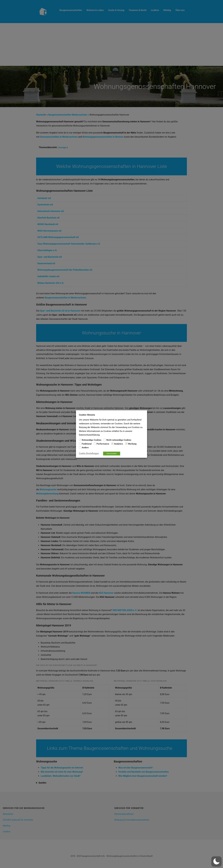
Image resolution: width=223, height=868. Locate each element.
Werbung (132, 444)
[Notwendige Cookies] (80, 440)
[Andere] (80, 447)
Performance (103, 444)
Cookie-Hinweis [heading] (87, 415)
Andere (85, 448)
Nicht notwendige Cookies (119, 440)
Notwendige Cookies (92, 440)
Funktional (87, 444)
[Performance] (95, 444)
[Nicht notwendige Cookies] (105, 440)
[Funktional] (80, 444)
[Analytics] (112, 444)
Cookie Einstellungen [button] (89, 453)
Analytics (119, 444)
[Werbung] (126, 444)
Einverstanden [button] (112, 453)
